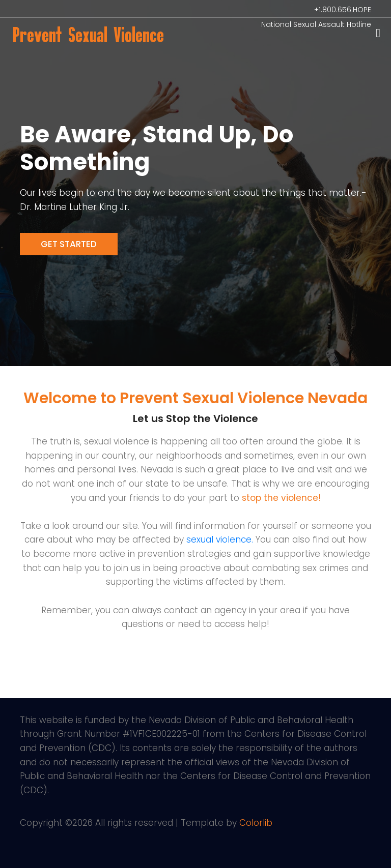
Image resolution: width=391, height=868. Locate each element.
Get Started (69, 244)
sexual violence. (220, 540)
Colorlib (256, 823)
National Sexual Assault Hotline (316, 24)
